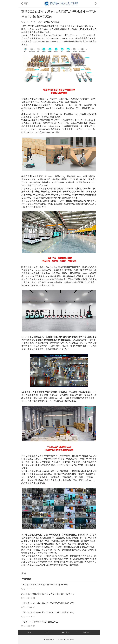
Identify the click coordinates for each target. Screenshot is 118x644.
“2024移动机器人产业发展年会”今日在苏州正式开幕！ (46, 585)
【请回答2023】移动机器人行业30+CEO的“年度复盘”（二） (48, 603)
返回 (25, 3)
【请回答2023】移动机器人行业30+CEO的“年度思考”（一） (48, 613)
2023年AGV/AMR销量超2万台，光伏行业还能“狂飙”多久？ (48, 594)
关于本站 (66, 633)
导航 (47, 633)
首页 (29, 633)
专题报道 (26, 579)
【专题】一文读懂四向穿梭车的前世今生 (40, 622)
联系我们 (87, 633)
